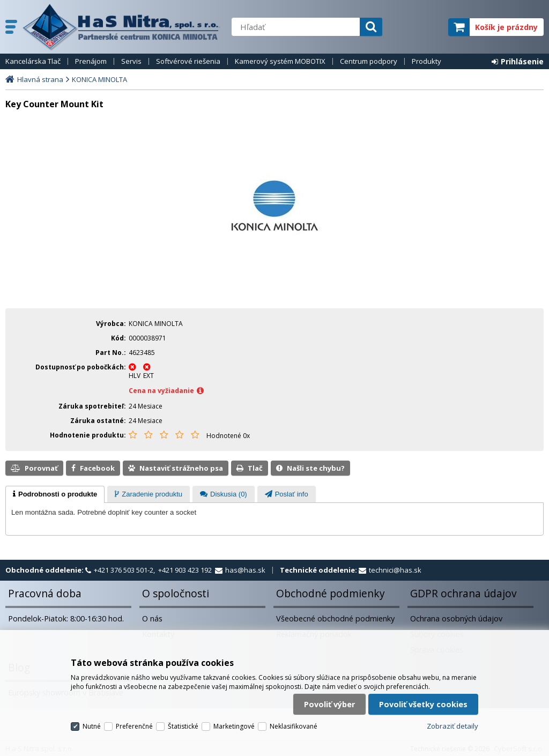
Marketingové (234, 726)
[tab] (55, 494)
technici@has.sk (395, 570)
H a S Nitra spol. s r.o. (122, 27)
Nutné (92, 726)
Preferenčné (134, 726)
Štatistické (183, 726)
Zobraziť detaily (452, 726)
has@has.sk (245, 570)
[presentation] (55, 494)
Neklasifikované (294, 726)
